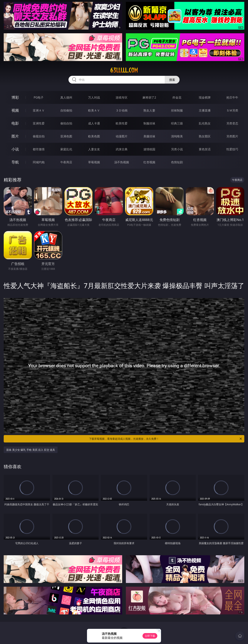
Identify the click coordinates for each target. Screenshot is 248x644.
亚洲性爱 (39, 123)
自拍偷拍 (66, 110)
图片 (15, 136)
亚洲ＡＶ (39, 110)
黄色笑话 (205, 149)
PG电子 (39, 97)
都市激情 (39, 149)
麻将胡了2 (149, 97)
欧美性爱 (122, 123)
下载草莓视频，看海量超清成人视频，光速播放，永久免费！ (166, 439)
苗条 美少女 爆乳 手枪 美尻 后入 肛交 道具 (31, 450)
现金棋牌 (205, 97)
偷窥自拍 (39, 136)
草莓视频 (94, 162)
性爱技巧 (232, 149)
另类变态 (232, 123)
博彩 (15, 97)
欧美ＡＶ (94, 110)
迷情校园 (149, 149)
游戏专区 (122, 97)
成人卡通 (94, 123)
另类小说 (177, 149)
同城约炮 (39, 162)
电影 (15, 123)
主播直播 (205, 110)
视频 (15, 110)
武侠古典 (122, 149)
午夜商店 (66, 162)
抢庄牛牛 (232, 97)
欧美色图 (94, 136)
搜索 (172, 80)
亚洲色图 (66, 136)
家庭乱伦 (66, 149)
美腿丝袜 (149, 136)
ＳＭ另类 (232, 110)
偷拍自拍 (66, 123)
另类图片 (232, 136)
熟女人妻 (149, 110)
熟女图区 (205, 136)
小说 (15, 149)
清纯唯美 (177, 136)
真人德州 (66, 97)
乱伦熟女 (205, 123)
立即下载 (150, 636)
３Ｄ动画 (122, 110)
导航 (15, 162)
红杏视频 (149, 162)
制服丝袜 (149, 123)
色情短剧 (177, 162)
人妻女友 (94, 149)
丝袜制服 (177, 110)
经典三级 (177, 123)
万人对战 (94, 97)
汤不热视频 (122, 162)
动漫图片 (122, 136)
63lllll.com (124, 70)
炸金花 (177, 97)
